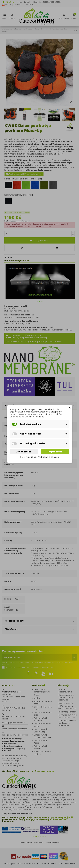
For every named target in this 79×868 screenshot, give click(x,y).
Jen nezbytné (24, 452)
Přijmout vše (55, 452)
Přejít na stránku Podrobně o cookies (40, 457)
